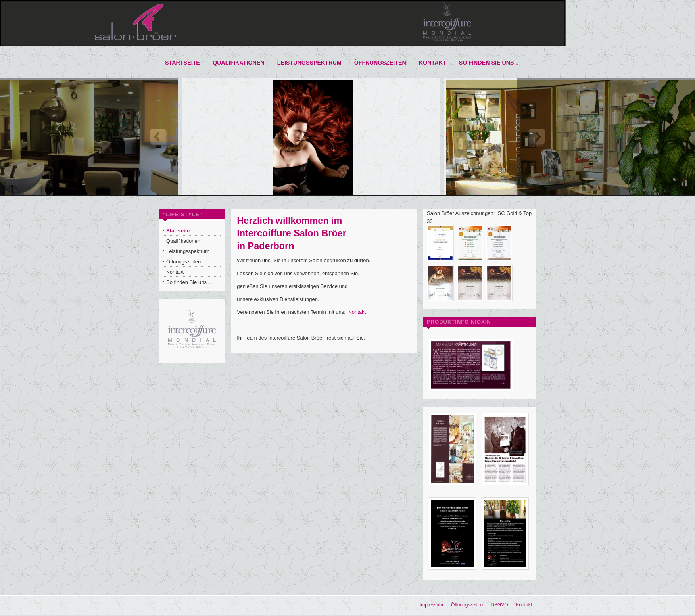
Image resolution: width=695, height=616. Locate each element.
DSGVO (499, 605)
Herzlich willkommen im (289, 221)
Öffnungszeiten (467, 605)
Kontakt (357, 312)
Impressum (431, 605)
